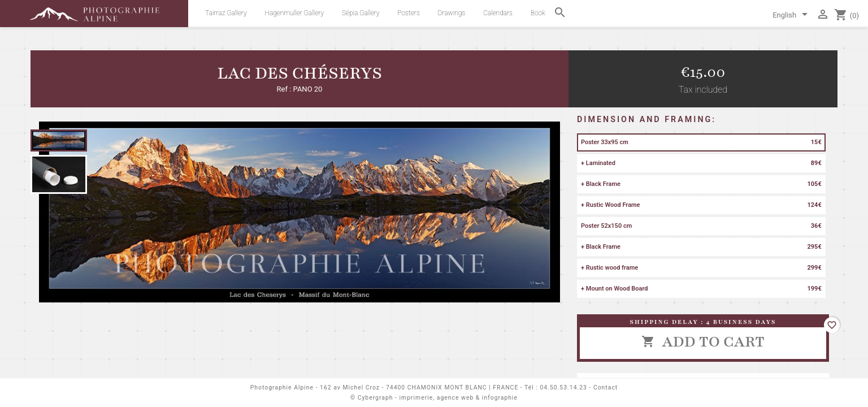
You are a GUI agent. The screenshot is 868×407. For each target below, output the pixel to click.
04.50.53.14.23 (564, 387)
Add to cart (703, 341)
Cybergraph (376, 398)
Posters (409, 13)
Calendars (498, 13)
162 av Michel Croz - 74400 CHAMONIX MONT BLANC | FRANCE (419, 387)
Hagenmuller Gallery (294, 13)
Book (538, 13)
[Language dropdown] (792, 16)
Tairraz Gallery (226, 13)
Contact (606, 387)
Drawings (452, 13)
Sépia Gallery (361, 13)
